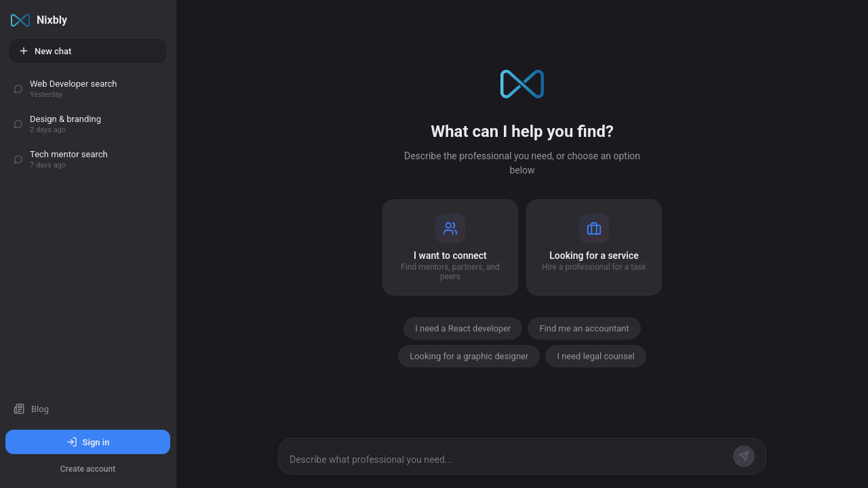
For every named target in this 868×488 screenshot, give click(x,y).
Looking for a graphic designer (469, 356)
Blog (31, 409)
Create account (88, 469)
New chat (45, 51)
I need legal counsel (595, 356)
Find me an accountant (584, 328)
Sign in (88, 442)
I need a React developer (463, 328)
